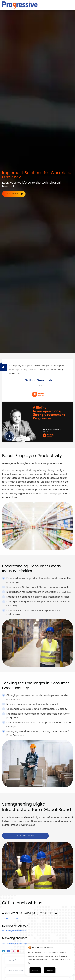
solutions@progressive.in (14, 931)
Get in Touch (14, 194)
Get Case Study (26, 836)
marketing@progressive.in (14, 943)
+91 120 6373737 (10, 918)
